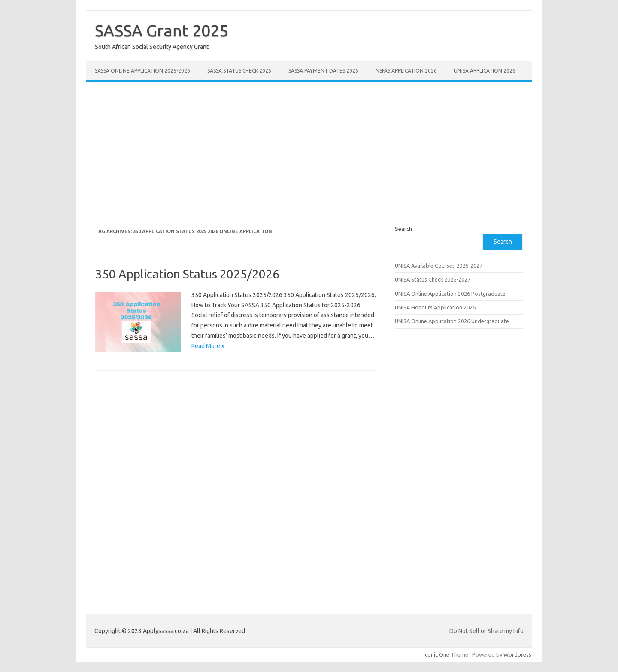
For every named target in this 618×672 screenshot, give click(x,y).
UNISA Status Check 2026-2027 (433, 279)
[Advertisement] (309, 153)
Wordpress (517, 654)
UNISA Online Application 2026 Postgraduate (450, 294)
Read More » (208, 346)
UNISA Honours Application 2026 (435, 307)
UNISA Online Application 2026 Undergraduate (452, 321)
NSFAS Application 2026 (406, 71)
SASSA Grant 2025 (162, 30)
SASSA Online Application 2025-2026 (142, 71)
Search (403, 229)
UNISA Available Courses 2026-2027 (439, 266)
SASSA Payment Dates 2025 (323, 71)
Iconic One (436, 654)
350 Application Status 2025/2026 (187, 274)
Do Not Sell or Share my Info (486, 631)
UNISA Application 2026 (485, 71)
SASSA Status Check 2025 (239, 71)
